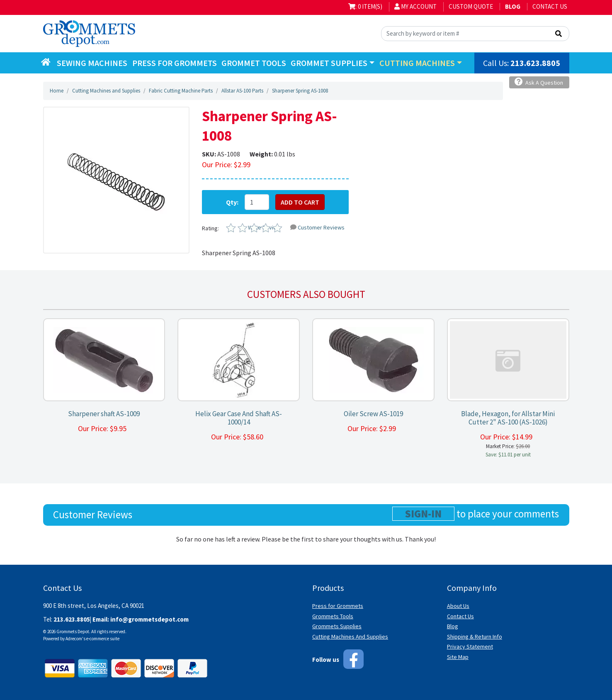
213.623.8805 (535, 63)
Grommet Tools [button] (254, 63)
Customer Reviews (317, 227)
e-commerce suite (103, 639)
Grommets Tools (333, 616)
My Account (415, 6)
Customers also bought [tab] (306, 294)
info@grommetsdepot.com (149, 619)
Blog (453, 626)
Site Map (458, 657)
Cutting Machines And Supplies (350, 637)
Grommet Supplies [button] (329, 63)
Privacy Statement (470, 646)
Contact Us (550, 6)
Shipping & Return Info (475, 637)
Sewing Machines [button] (92, 63)
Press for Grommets (338, 606)
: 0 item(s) (365, 6)
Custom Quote (471, 6)
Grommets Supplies (337, 626)
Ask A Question (539, 82)
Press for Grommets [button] (175, 63)
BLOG (513, 6)
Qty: (232, 202)
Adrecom (74, 639)
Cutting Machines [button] (417, 63)
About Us (458, 606)
